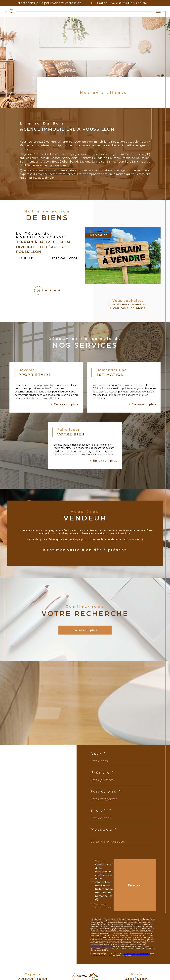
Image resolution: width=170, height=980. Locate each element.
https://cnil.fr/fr (96, 953)
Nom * (98, 769)
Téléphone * (106, 807)
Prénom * (102, 788)
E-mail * (101, 826)
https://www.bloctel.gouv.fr (101, 962)
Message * (104, 845)
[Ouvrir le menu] (158, 11)
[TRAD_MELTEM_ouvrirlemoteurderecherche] (12, 11)
